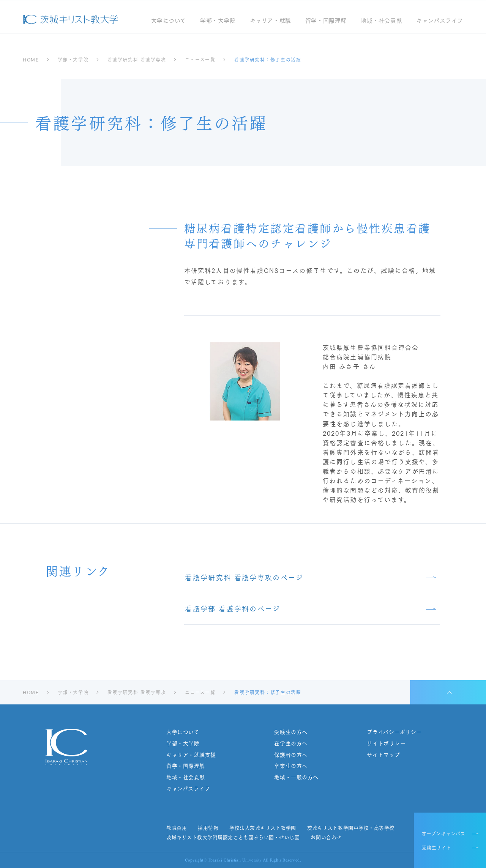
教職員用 (177, 828)
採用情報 (208, 828)
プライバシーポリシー (394, 732)
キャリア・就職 (270, 21)
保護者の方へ (291, 755)
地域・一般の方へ (296, 777)
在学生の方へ (291, 743)
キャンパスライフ (440, 21)
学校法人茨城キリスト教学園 (263, 828)
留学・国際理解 (326, 21)
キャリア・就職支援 (191, 755)
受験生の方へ (291, 732)
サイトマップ (383, 755)
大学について (168, 21)
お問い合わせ (326, 837)
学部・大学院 (218, 21)
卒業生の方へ (291, 766)
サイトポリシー (386, 743)
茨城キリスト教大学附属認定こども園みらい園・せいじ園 (233, 837)
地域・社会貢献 (381, 21)
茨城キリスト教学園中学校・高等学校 (351, 828)
